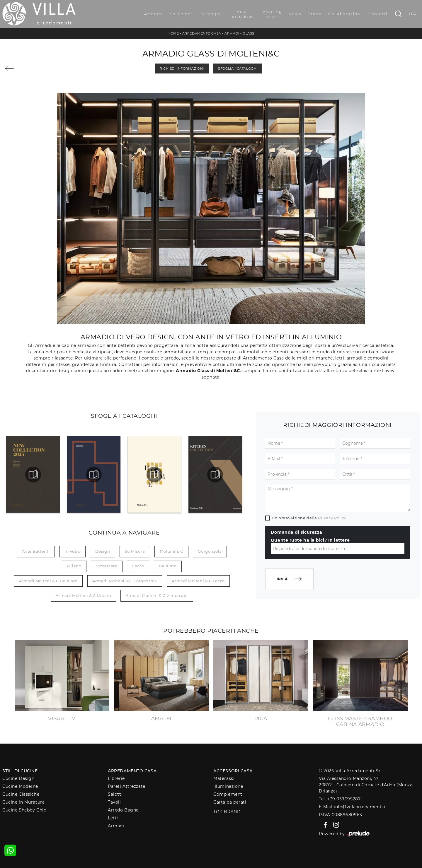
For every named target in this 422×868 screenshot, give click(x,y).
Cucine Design (18, 778)
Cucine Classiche (21, 794)
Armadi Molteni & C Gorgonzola (125, 581)
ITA (413, 14)
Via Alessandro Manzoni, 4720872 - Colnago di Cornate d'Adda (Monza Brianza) (366, 785)
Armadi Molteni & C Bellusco (48, 581)
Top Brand (227, 812)
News (295, 14)
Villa (242, 14)
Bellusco (168, 566)
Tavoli (114, 802)
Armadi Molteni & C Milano (83, 595)
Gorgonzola (210, 551)
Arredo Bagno (123, 810)
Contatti (378, 14)
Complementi (228, 794)
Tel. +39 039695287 (340, 799)
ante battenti (36, 551)
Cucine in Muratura (23, 802)
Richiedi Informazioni (182, 69)
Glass (249, 33)
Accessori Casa (233, 771)
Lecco (138, 566)
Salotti (115, 794)
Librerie (116, 778)
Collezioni (181, 14)
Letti (113, 818)
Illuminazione (228, 786)
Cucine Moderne (20, 786)
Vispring (272, 14)
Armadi (232, 33)
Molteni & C (171, 551)
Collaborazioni (345, 14)
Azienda (154, 14)
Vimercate (107, 566)
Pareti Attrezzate (126, 786)
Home (173, 33)
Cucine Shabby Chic (24, 810)
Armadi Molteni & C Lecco (198, 581)
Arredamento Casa (202, 33)
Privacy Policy (332, 518)
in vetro (72, 551)
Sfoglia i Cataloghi (238, 69)
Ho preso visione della (309, 518)
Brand (315, 14)
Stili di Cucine (20, 771)
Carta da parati (230, 802)
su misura (135, 551)
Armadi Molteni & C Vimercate (157, 595)
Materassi (224, 778)
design (103, 551)
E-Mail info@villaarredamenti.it (353, 807)
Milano (74, 566)
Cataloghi (210, 14)
